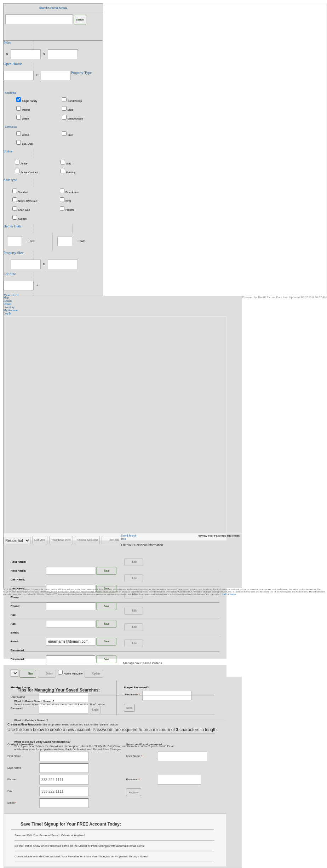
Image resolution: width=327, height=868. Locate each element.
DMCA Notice (229, 594)
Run (27, 674)
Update (93, 674)
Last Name (14, 768)
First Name (14, 756)
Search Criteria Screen (53, 8)
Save (103, 571)
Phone (12, 779)
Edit (131, 562)
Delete (46, 674)
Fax (10, 791)
